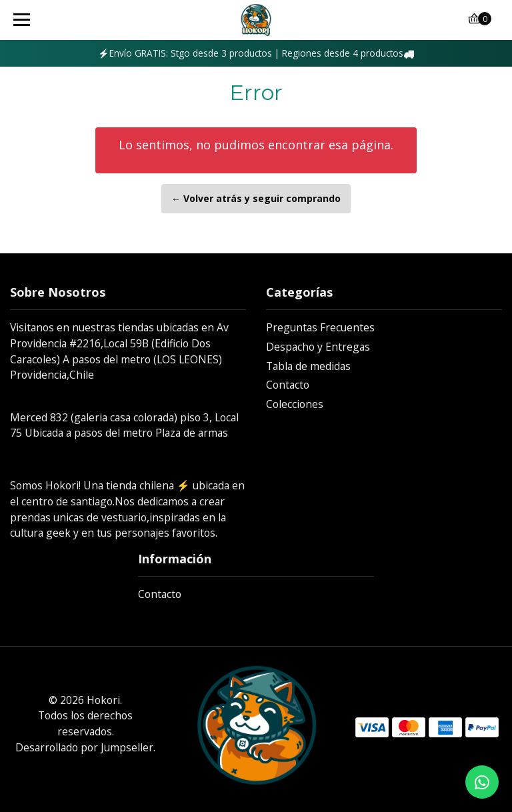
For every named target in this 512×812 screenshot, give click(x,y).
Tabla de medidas (308, 366)
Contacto (288, 385)
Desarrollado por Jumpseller (84, 747)
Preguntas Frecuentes (320, 327)
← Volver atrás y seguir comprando (256, 198)
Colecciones (295, 404)
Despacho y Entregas (318, 347)
